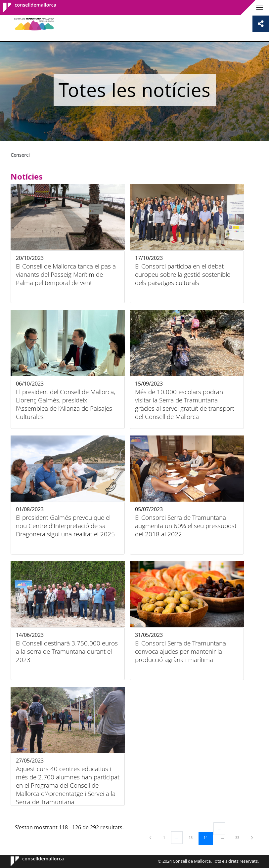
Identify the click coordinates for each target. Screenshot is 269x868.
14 (208, 837)
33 (240, 837)
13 (193, 837)
